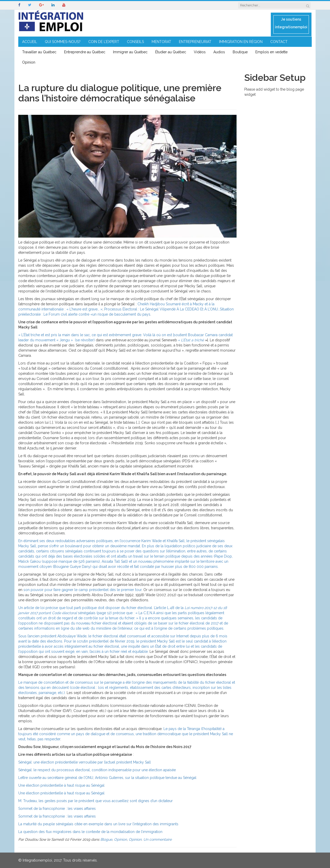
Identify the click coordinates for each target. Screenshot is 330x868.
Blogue (106, 839)
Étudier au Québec (171, 52)
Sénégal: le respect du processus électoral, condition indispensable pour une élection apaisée (97, 770)
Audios (219, 52)
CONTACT (279, 42)
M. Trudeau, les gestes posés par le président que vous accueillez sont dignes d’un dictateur (95, 801)
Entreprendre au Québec (85, 52)
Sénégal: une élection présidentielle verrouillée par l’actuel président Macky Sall (85, 762)
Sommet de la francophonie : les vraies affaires (57, 809)
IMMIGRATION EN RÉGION (241, 42)
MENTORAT (161, 42)
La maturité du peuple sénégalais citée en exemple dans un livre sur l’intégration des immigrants (98, 824)
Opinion (29, 62)
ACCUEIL (30, 42)
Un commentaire (158, 839)
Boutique (240, 52)
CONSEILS (135, 42)
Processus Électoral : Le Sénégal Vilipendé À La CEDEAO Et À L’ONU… (162, 309)
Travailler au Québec (39, 52)
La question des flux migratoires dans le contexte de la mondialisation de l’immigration (90, 832)
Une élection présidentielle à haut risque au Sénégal (61, 785)
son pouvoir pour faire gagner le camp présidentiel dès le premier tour (82, 590)
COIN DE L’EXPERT (104, 42)
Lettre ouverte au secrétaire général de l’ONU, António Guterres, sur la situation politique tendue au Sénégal (107, 778)
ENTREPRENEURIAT (195, 42)
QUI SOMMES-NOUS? (63, 42)
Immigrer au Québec (130, 52)
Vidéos (200, 52)
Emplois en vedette (271, 52)
